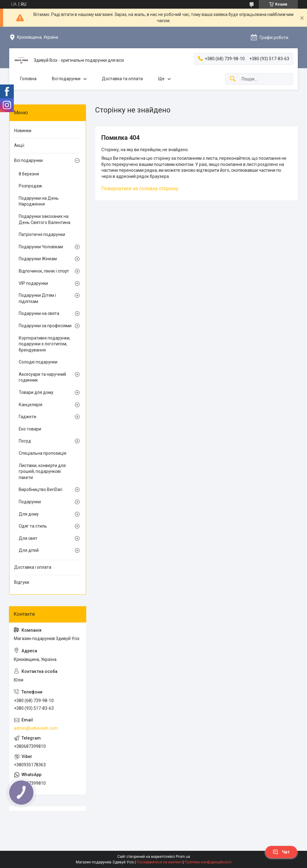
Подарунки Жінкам (38, 259)
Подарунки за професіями (45, 326)
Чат (281, 852)
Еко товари (30, 429)
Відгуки (22, 582)
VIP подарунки (33, 283)
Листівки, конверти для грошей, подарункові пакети (42, 471)
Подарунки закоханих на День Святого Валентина (45, 219)
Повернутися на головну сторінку (140, 189)
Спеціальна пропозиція (43, 453)
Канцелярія (31, 405)
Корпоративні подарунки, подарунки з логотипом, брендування (45, 344)
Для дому (29, 514)
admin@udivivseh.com (36, 728)
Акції (19, 145)
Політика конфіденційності (208, 862)
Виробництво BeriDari (41, 489)
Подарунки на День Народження (39, 201)
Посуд (25, 441)
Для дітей (29, 550)
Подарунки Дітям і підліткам (37, 298)
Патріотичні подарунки (42, 234)
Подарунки (30, 502)
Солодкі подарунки (38, 362)
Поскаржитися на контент (159, 862)
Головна (28, 79)
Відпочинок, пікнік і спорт (44, 271)
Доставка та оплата (122, 79)
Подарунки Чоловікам (41, 247)
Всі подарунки (66, 79)
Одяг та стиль (33, 526)
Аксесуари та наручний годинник (42, 377)
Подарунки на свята (39, 313)
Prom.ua (183, 857)
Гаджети (27, 417)
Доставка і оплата (33, 567)
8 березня (29, 174)
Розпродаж (30, 186)
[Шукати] (233, 79)
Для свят (28, 538)
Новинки (23, 131)
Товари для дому (36, 392)
